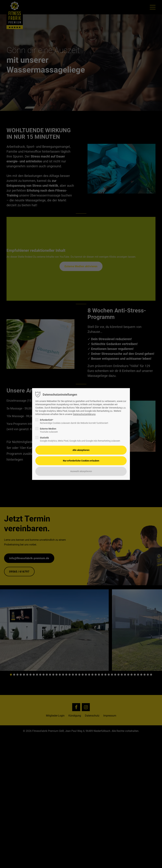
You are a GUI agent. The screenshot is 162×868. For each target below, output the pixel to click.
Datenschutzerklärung (84, 414)
